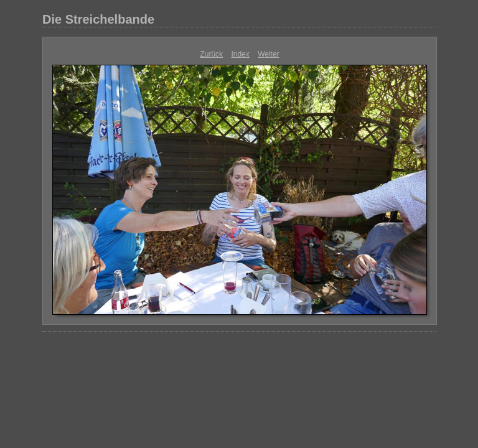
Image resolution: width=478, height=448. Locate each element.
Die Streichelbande (98, 19)
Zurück (211, 54)
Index (240, 54)
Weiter (268, 54)
